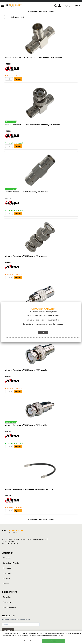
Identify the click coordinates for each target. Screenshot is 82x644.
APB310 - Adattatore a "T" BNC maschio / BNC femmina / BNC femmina (33, 125)
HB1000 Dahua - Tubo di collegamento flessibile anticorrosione (29, 489)
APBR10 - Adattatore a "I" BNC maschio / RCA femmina (26, 370)
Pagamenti (7, 568)
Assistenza (7, 602)
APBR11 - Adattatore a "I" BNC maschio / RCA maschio (26, 425)
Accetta (53, 641)
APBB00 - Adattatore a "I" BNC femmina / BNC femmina (27, 192)
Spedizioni (7, 573)
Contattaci (7, 597)
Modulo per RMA (10, 607)
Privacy (62, 635)
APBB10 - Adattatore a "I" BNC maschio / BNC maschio (26, 256)
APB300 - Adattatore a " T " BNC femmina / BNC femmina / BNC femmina (33, 57)
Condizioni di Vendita (11, 563)
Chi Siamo (7, 558)
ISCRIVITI (8, 631)
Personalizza (29, 641)
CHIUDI (80, 633)
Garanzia (6, 578)
